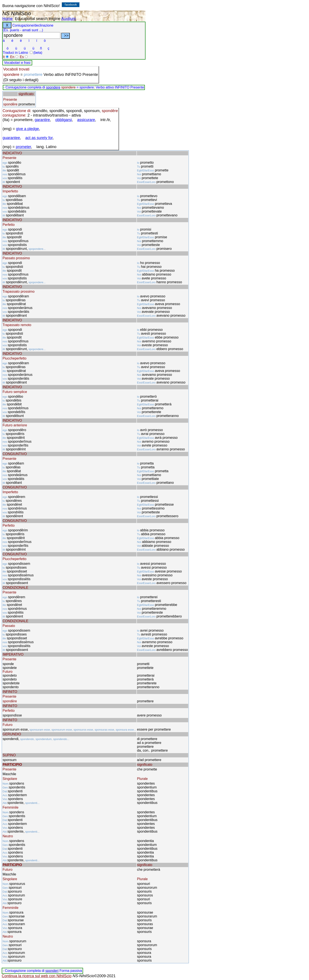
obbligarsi (64, 120)
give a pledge (28, 129)
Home (8, 19)
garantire (42, 120)
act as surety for (39, 138)
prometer (23, 147)
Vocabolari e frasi (17, 63)
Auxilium (68, 19)
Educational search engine (38, 19)
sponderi (52, 971)
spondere (53, 87)
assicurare (86, 120)
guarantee (11, 138)
